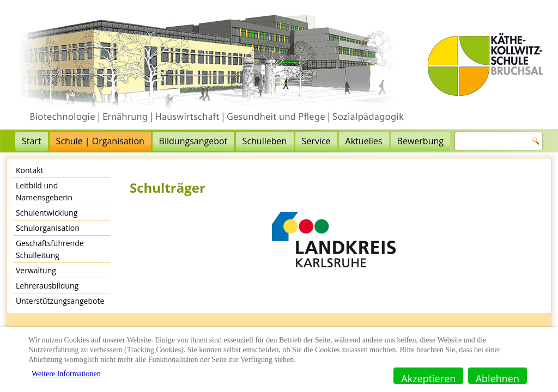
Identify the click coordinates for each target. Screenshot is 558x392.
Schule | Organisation (100, 141)
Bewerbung (420, 141)
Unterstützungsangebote (60, 301)
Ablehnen (498, 378)
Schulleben (265, 141)
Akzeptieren (428, 378)
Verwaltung (36, 270)
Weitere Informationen (66, 374)
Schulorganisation (48, 228)
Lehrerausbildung (47, 286)
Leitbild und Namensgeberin (44, 191)
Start (32, 141)
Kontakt (30, 170)
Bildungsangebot (193, 141)
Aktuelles (364, 141)
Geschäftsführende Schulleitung (50, 249)
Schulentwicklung (47, 213)
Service (316, 141)
